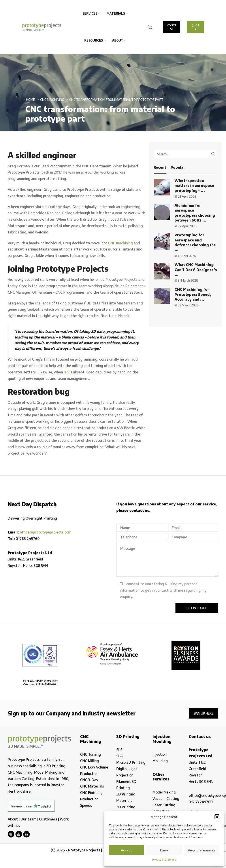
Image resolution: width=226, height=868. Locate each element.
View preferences (202, 850)
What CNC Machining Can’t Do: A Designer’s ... (196, 270)
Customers (48, 819)
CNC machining (121, 243)
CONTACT (172, 27)
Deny (164, 850)
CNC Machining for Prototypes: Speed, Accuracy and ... (193, 294)
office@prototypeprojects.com (46, 532)
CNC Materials (92, 786)
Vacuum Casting (166, 799)
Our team (28, 819)
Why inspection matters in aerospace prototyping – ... (194, 186)
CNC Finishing (91, 793)
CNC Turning (90, 754)
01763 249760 (28, 539)
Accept (126, 850)
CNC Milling (89, 761)
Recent (160, 167)
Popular (178, 167)
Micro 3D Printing (131, 762)
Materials (117, 13)
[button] (217, 817)
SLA (120, 756)
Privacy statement (164, 860)
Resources (95, 40)
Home (31, 100)
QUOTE (196, 27)
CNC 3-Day (89, 780)
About (119, 40)
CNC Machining (52, 100)
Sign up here (203, 713)
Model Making (164, 792)
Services (91, 13)
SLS (119, 750)
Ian (66, 372)
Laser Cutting (164, 805)
